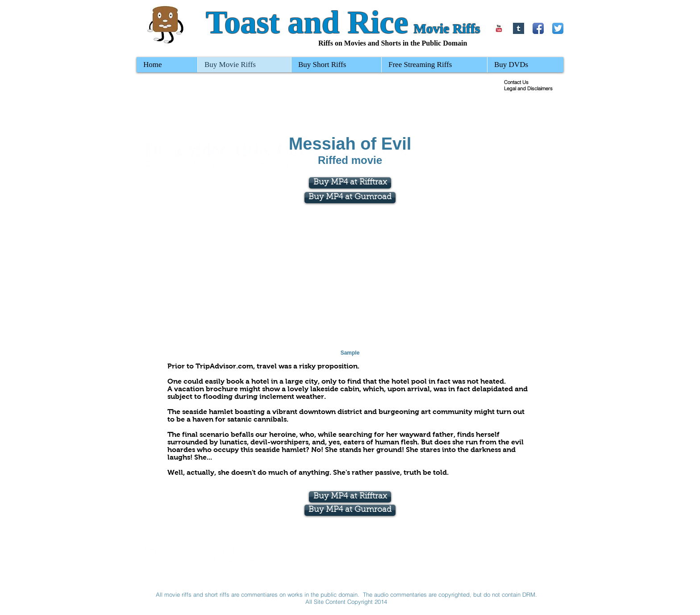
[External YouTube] (350, 282)
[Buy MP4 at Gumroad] (350, 198)
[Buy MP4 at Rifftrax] (350, 497)
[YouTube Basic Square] (499, 28)
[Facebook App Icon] (538, 28)
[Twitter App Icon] (558, 28)
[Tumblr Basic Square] (519, 28)
